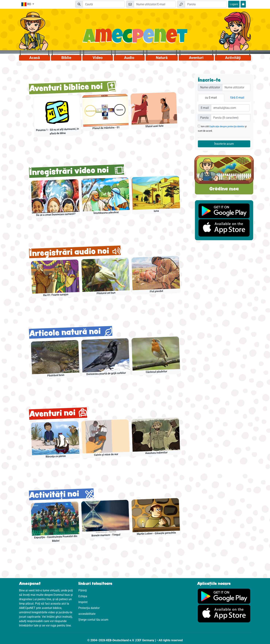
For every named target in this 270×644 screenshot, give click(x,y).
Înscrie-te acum (224, 144)
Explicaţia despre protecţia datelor (227, 126)
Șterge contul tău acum (93, 620)
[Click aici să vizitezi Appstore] (224, 613)
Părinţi (83, 590)
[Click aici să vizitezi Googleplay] (224, 596)
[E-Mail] (230, 108)
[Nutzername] (236, 87)
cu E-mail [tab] (211, 98)
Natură (162, 58)
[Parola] (206, 4)
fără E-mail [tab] (237, 98)
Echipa (83, 596)
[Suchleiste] (104, 4)
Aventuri (196, 58)
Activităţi (233, 58)
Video (98, 58)
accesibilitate (87, 614)
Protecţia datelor (89, 608)
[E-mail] (155, 4)
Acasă (35, 58)
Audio (129, 58)
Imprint (83, 602)
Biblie (66, 58)
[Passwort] (231, 118)
